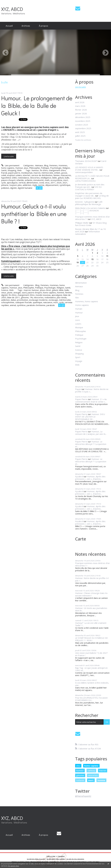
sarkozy (91, 770)
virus (47, 183)
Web (19, 170)
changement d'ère (26, 295)
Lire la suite (9, 156)
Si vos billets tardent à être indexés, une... (92, 684)
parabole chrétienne (36, 305)
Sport (78, 357)
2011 (53, 183)
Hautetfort (61, 856)
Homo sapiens (82, 305)
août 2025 (80, 132)
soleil (4, 175)
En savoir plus (14, 866)
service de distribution (42, 175)
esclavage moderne (38, 300)
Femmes (53, 165)
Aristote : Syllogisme (85, 202)
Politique (45, 168)
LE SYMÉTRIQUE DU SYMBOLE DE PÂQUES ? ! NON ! (91, 639)
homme (61, 293)
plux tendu (62, 297)
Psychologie (56, 168)
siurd (24, 293)
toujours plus (15, 185)
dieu (78, 766)
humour (35, 170)
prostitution (22, 300)
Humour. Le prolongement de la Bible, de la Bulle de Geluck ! (37, 106)
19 (78, 262)
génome (25, 297)
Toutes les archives (83, 140)
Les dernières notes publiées (56, 859)
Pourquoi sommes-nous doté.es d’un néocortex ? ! (92, 564)
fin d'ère (13, 295)
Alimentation (81, 283)
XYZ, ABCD (12, 9)
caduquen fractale (24, 302)
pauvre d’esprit (8, 180)
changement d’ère (57, 170)
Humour (19, 168)
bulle (67, 178)
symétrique (65, 185)
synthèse (21, 305)
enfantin (29, 180)
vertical (22, 183)
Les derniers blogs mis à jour (36, 859)
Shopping (12, 170)
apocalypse (12, 183)
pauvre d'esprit (35, 293)
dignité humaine (25, 188)
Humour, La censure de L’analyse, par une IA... (91, 433)
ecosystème (56, 180)
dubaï (13, 300)
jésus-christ (45, 290)
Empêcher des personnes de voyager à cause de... (89, 194)
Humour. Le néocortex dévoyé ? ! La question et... (91, 444)
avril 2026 (80, 102)
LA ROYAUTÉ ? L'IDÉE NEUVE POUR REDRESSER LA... (92, 177)
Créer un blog (51, 856)
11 (107, 256)
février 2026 (81, 110)
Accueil (9, 26)
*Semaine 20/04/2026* (86, 161)
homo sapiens (49, 293)
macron (37, 173)
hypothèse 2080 (9, 178)
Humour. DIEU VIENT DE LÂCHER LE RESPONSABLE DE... (90, 417)
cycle (4, 183)
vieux (4, 293)
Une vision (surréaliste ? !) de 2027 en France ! (91, 654)
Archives (26, 26)
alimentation (32, 183)
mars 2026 (80, 106)
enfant (57, 173)
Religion (66, 168)
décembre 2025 (83, 117)
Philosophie (34, 168)
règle (35, 185)
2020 (59, 183)
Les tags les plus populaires (75, 859)
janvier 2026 (81, 113)
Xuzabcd (79, 521)
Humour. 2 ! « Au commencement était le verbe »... (91, 400)
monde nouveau (43, 295)
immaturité (39, 180)
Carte (81, 539)
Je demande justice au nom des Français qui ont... (90, 186)
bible (55, 178)
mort (66, 180)
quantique (37, 302)
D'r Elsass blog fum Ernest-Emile (91, 224)
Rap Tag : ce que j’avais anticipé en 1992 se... (91, 669)
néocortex (35, 178)
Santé (4, 170)
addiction (27, 185)
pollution (5, 188)
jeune (10, 293)
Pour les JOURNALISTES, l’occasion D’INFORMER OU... (91, 699)
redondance (23, 178)
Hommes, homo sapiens (87, 301)
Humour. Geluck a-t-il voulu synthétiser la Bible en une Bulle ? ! (34, 214)
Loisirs (78, 324)
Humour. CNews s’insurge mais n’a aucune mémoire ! (91, 594)
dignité (13, 188)
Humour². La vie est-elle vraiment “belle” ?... (91, 624)
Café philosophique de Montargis (89, 203)
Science (5, 290)
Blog (46, 165)
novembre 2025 (83, 121)
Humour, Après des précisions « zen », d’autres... (90, 478)
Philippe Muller (82, 223)
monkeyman (27, 173)
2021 (65, 183)
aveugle (17, 293)
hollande (80, 780)
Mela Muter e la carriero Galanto (90, 208)
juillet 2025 (80, 136)
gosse (64, 173)
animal (13, 305)
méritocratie (47, 173)
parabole (51, 305)
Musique (79, 327)
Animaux (39, 165)
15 (92, 259)
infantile (20, 180)
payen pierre (14, 173)
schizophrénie (8, 302)
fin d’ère (44, 170)
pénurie (5, 185)
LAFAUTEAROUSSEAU (85, 181)
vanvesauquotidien (84, 172)
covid (41, 183)
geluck (61, 178)
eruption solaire (14, 175)
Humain (79, 309)
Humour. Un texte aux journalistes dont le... (91, 609)
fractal (4, 173)
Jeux (26, 168)
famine (57, 175)
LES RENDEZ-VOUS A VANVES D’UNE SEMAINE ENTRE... (89, 169)
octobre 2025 (82, 125)
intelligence (46, 178)
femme (69, 293)
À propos (43, 26)
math (47, 180)
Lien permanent (10, 165)
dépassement (52, 185)
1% (31, 297)
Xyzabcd (79, 476)
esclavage (53, 300)
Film (77, 298)
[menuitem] (9, 26)
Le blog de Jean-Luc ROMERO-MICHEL (92, 197)
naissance (48, 302)
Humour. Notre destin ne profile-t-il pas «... (92, 390)
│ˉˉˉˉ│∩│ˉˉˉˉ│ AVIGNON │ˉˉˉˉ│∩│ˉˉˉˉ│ (87, 212)
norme (41, 185)
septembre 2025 (83, 128)
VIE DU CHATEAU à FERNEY (88, 188)
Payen (78, 389)
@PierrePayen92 (83, 796)
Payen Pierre (81, 399)
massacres (66, 175)
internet (27, 175)
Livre (77, 320)
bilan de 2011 (14, 297)
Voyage (79, 361)
